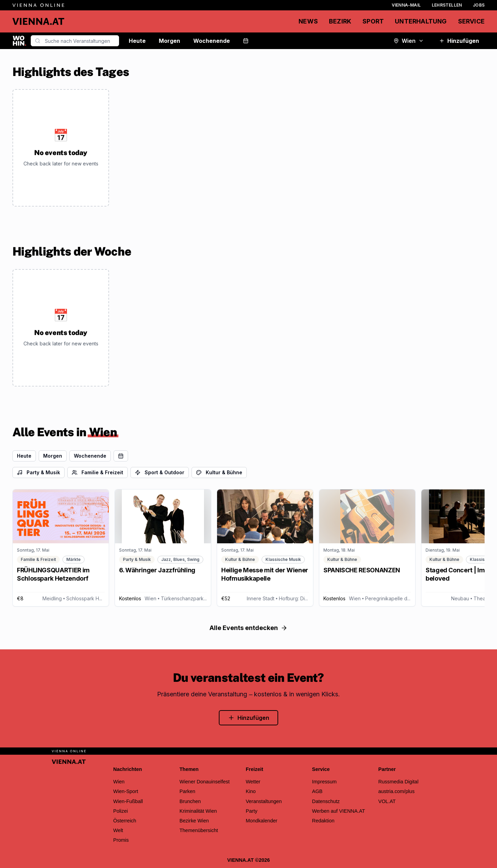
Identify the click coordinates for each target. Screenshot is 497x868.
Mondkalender (262, 821)
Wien (409, 41)
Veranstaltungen (264, 801)
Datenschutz (326, 801)
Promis (121, 840)
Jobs (479, 5)
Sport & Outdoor (160, 472)
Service (471, 21)
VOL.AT (387, 801)
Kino (251, 791)
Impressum (324, 782)
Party (252, 811)
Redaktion (323, 821)
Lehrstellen (447, 5)
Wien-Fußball (128, 801)
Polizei (121, 811)
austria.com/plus (396, 791)
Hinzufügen (459, 41)
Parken (187, 791)
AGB (317, 791)
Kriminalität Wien (198, 811)
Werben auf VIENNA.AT (339, 811)
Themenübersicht (199, 830)
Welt (118, 830)
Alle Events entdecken (248, 628)
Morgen (169, 41)
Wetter (253, 782)
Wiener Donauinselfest (204, 782)
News (308, 21)
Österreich (125, 821)
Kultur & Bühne (219, 472)
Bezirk (340, 21)
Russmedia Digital (398, 782)
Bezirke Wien (194, 821)
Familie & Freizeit (98, 472)
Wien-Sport (126, 791)
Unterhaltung (421, 21)
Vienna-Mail (406, 5)
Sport (373, 21)
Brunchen (190, 801)
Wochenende (212, 41)
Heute (137, 41)
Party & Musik (38, 472)
